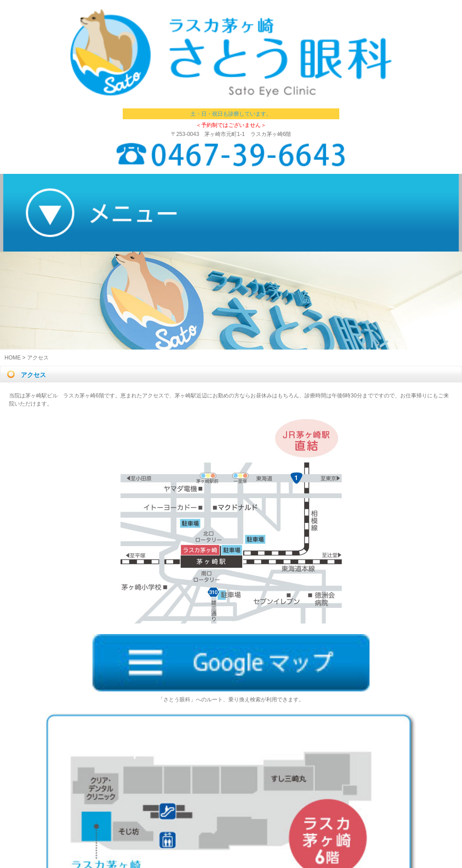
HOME (13, 358)
